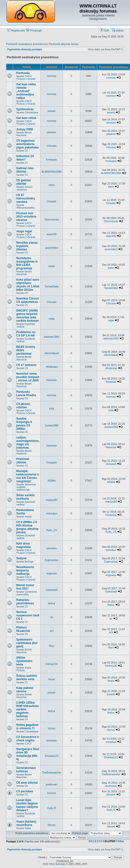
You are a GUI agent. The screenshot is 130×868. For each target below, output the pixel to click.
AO (52, 631)
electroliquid (52, 353)
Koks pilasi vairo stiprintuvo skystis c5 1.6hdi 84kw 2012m (28, 285)
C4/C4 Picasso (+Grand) (26, 78)
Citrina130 (51, 664)
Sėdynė (21, 558)
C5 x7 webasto (26, 365)
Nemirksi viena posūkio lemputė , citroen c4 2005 (28, 377)
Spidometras (25, 109)
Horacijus (52, 513)
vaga (52, 319)
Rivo (51, 646)
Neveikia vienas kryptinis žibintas (27, 246)
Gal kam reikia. (26, 118)
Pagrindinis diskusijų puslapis (25, 49)
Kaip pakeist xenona (25, 690)
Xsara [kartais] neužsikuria (26, 823)
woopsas (52, 740)
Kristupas (52, 160)
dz (52, 617)
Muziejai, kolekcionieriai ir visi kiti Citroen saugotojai (28, 476)
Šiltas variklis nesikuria (25, 497)
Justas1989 (51, 425)
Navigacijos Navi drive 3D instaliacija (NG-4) (28, 754)
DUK (105, 30)
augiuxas (51, 573)
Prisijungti (34, 30)
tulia (51, 408)
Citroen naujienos (24, 188)
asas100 (52, 234)
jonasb (51, 111)
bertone (52, 793)
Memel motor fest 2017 (25, 587)
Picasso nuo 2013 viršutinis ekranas (26, 217)
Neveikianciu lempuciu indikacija (25, 570)
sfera (51, 185)
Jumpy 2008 (25, 129)
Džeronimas (52, 219)
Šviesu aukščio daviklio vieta (27, 678)
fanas (52, 679)
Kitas (121, 841)
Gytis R (51, 808)
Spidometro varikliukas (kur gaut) (27, 643)
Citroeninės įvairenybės (27, 593)
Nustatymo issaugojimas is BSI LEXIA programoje (27, 263)
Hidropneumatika (26, 208)
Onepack (51, 462)
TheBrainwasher (51, 773)
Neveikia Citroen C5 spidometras (28, 300)
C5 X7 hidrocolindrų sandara (25, 198)
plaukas (52, 132)
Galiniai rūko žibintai (25, 170)
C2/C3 (28, 744)
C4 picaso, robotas (23, 406)
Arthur (52, 603)
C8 (26, 398)
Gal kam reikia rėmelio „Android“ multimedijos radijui (26, 91)
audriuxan (51, 784)
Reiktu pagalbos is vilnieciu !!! (27, 727)
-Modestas (52, 367)
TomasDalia (52, 286)
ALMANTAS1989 (52, 172)
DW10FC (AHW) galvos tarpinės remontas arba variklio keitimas (27, 316)
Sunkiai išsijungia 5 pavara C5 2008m (24, 424)
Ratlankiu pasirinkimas (25, 602)
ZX (26, 163)
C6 (26, 786)
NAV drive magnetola (23, 545)
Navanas (52, 380)
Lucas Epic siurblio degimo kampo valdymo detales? (27, 805)
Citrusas (51, 146)
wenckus (52, 548)
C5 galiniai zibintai (23, 182)
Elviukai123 (51, 756)
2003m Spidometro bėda (24, 661)
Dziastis (52, 201)
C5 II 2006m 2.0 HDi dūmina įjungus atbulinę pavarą (27, 527)
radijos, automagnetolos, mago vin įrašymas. (28, 443)
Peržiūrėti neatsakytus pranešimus (26, 44)
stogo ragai (24, 231)
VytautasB (52, 590)
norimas (52, 76)
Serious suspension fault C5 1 (28, 615)
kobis (52, 266)
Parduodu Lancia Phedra (26, 394)
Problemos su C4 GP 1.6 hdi (26, 334)
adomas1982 (52, 337)
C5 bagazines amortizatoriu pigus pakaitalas (27, 144)
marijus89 (52, 500)
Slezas (52, 825)
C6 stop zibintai (27, 783)
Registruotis (16, 30)
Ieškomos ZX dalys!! (25, 158)
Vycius (51, 728)
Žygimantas (52, 560)
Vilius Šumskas (57, 864)
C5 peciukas (25, 791)
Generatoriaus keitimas (26, 770)
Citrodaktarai (32, 113)
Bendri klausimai (24, 134)
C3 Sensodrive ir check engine (28, 739)
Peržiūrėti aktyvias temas (64, 44)
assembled (52, 248)
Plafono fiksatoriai (23, 629)
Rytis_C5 (52, 530)
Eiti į (91, 841)
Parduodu (23, 73)
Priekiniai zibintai (23, 461)
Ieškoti (118, 30)
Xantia (28, 517)
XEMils (51, 481)
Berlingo (29, 562)
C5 (26, 151)
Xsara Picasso (24, 669)
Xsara (28, 828)
